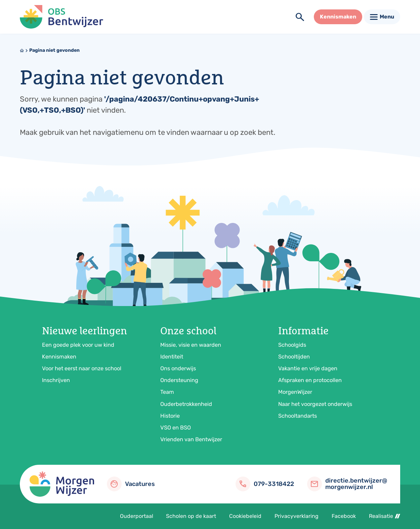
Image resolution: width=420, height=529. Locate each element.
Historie (170, 416)
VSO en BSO (176, 428)
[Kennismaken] (338, 17)
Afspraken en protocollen (310, 380)
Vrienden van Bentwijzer (191, 439)
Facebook (344, 516)
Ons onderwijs (178, 368)
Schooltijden (294, 357)
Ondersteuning (179, 380)
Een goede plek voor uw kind (78, 345)
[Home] (22, 50)
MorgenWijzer (295, 392)
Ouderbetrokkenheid (186, 404)
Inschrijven (56, 380)
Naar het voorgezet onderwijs (315, 404)
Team (167, 392)
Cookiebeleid (245, 516)
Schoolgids (292, 345)
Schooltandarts (298, 416)
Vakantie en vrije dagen (308, 368)
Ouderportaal (137, 516)
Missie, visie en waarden (191, 345)
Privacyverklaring (297, 516)
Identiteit (172, 357)
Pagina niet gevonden (54, 50)
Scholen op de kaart (191, 516)
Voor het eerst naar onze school (82, 368)
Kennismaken (59, 357)
